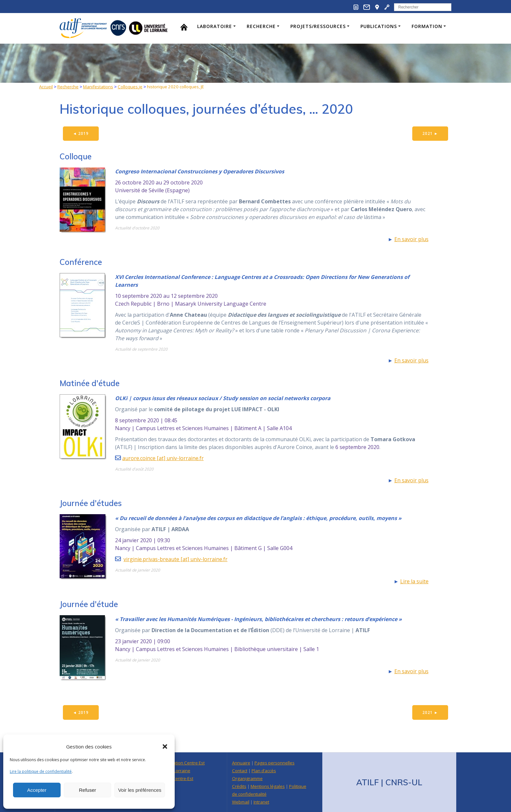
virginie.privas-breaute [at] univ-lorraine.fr (175, 559)
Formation (427, 26)
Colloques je (130, 87)
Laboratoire (215, 26)
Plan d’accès (264, 771)
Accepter (37, 790)
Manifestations (98, 87)
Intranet (261, 802)
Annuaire (241, 763)
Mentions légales (268, 786)
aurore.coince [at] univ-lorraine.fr (163, 458)
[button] (165, 747)
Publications (379, 26)
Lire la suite (414, 582)
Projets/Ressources (318, 26)
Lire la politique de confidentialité (41, 771)
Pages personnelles (275, 763)
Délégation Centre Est (183, 763)
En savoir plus (411, 239)
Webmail (241, 802)
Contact (240, 771)
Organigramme (247, 778)
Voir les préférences (140, 790)
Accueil (46, 87)
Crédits (239, 786)
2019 (81, 133)
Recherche (261, 26)
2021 (430, 133)
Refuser (88, 790)
